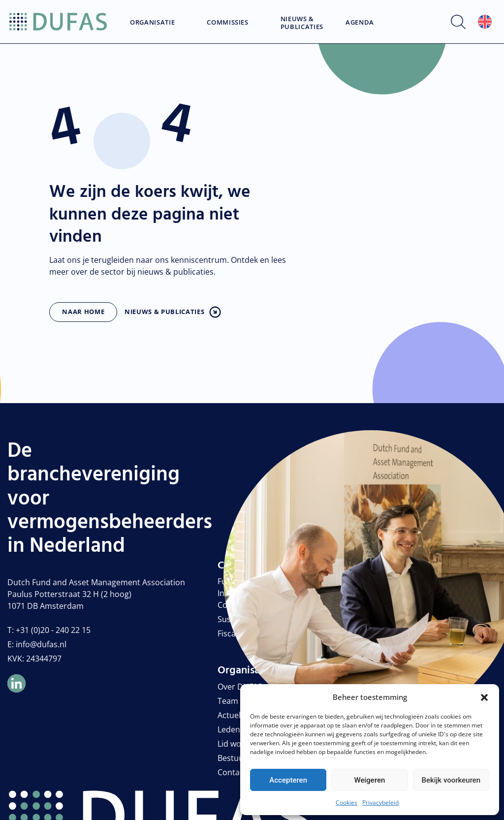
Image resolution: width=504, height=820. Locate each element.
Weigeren (370, 780)
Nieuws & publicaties (164, 312)
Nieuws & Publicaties (302, 23)
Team (228, 701)
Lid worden (238, 744)
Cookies (346, 803)
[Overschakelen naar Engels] (485, 22)
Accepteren (288, 780)
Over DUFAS (240, 687)
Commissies (228, 23)
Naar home (83, 312)
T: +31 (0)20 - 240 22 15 (49, 630)
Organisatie (152, 23)
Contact (232, 772)
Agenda (360, 23)
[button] (484, 697)
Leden (229, 729)
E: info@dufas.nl (37, 644)
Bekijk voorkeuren (451, 780)
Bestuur (232, 758)
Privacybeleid (380, 803)
